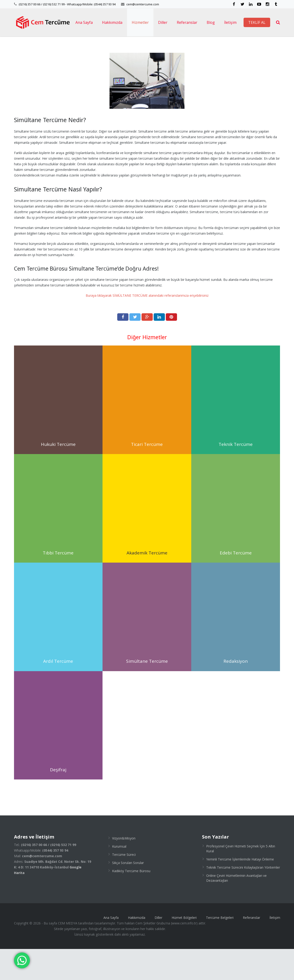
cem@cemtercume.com (143, 4)
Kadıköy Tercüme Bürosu (131, 902)
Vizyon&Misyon (124, 869)
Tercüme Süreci (124, 886)
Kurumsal (119, 877)
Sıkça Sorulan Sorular (128, 894)
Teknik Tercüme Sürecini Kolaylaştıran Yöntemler (243, 898)
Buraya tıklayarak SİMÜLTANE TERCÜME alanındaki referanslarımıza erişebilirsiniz (147, 326)
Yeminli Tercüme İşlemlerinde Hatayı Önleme (240, 890)
